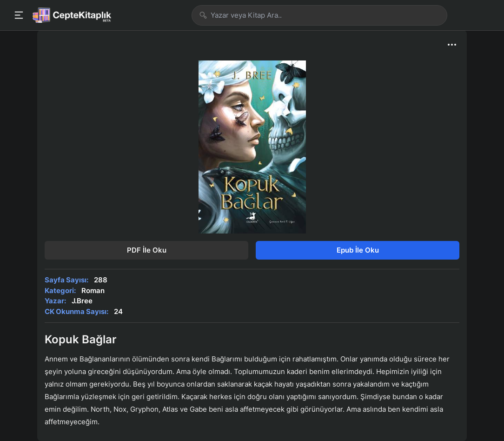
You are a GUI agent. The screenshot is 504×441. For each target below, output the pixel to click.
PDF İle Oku (147, 250)
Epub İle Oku (358, 250)
